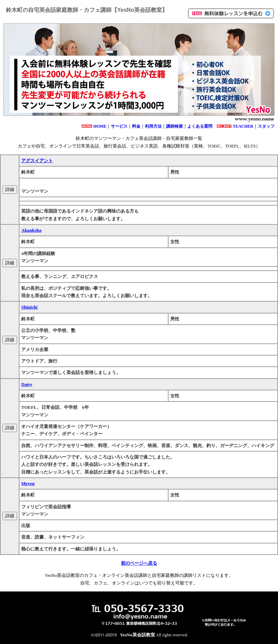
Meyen (28, 483)
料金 (136, 126)
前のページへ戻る (139, 563)
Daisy (27, 384)
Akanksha (31, 230)
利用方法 (153, 126)
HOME (100, 126)
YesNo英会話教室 (137, 635)
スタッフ (266, 126)
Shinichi (29, 307)
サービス (119, 126)
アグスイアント (37, 161)
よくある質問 (200, 126)
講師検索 (174, 126)
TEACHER (243, 126)
